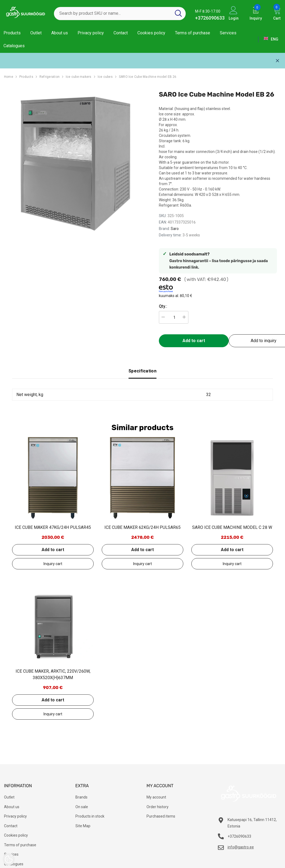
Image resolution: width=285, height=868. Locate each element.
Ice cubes (105, 77)
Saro (175, 229)
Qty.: (163, 306)
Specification (142, 371)
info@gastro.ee (241, 847)
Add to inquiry (53, 564)
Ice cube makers (79, 77)
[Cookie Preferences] (9, 859)
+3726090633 (210, 18)
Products (26, 77)
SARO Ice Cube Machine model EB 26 (148, 77)
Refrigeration (50, 77)
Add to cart (194, 341)
